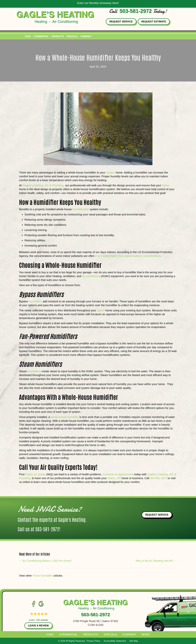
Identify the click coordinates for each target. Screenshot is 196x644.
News (146, 634)
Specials (72, 36)
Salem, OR (114, 478)
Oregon (111, 173)
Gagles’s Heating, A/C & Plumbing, (43, 185)
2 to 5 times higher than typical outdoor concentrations (128, 256)
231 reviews (42, 620)
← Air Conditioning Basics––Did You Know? (45, 561)
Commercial (41, 36)
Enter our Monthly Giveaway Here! (98, 3)
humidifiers (35, 301)
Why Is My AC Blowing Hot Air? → (156, 561)
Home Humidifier (43, 576)
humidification (81, 209)
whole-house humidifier (65, 417)
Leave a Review (38, 626)
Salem (166, 185)
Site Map (134, 641)
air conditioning (91, 276)
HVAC (28, 36)
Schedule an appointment (118, 474)
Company (86, 36)
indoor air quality (36, 474)
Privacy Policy (94, 641)
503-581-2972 (136, 11)
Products (58, 36)
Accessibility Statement (115, 641)
